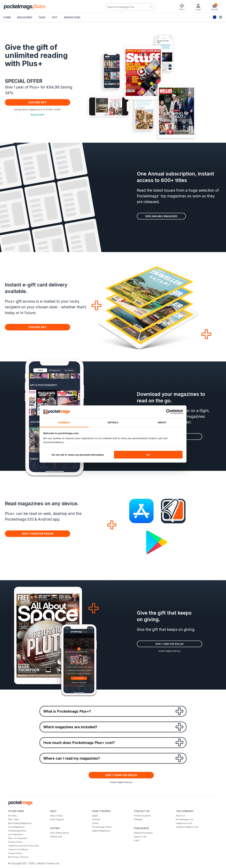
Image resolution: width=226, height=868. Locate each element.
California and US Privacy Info (24, 846)
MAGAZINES (25, 17)
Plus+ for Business (18, 838)
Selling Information (143, 833)
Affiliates (138, 819)
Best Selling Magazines (20, 823)
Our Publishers (16, 834)
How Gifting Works (60, 833)
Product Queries (142, 816)
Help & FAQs (56, 816)
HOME (7, 17)
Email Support (57, 819)
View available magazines (161, 216)
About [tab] (162, 422)
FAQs (42, 17)
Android (96, 819)
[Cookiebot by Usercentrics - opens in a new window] (169, 412)
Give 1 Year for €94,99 (38, 534)
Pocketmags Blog (17, 831)
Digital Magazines (101, 831)
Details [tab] (113, 422)
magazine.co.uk (184, 823)
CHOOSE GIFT (38, 102)
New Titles (14, 819)
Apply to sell (140, 836)
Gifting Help (56, 836)
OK (148, 455)
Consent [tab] (64, 422)
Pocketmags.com (185, 819)
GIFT (55, 17)
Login (137, 840)
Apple (95, 816)
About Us (181, 816)
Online (95, 823)
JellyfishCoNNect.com (187, 827)
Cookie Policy (15, 853)
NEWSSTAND (72, 17)
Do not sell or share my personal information (78, 455)
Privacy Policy (15, 842)
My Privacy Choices (18, 857)
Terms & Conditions (18, 849)
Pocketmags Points (102, 827)
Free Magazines (16, 827)
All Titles (12, 816)
